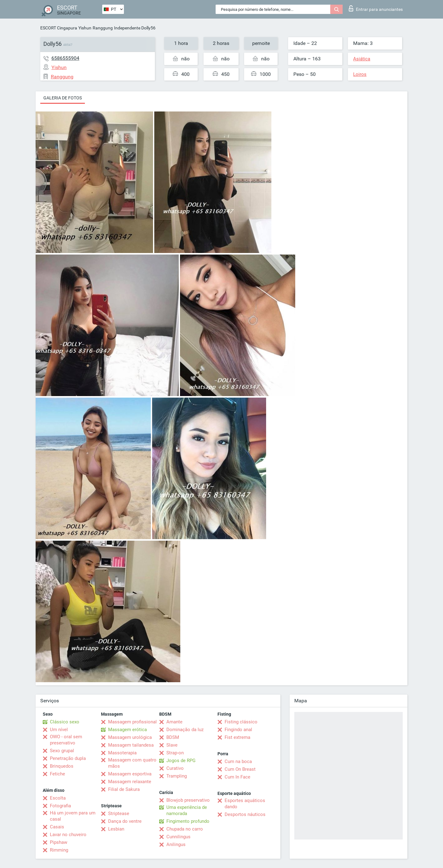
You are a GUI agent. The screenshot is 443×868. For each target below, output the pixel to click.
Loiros (360, 74)
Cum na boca (238, 761)
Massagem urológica (130, 737)
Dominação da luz (185, 730)
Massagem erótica (127, 730)
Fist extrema (237, 737)
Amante (174, 722)
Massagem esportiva (130, 774)
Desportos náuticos (245, 814)
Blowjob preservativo (188, 800)
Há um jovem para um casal (73, 816)
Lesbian (116, 829)
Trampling (177, 776)
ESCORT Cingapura (59, 28)
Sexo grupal (62, 751)
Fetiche (57, 774)
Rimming (59, 850)
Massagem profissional (132, 722)
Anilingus (176, 844)
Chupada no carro (185, 829)
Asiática (362, 59)
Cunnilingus (178, 837)
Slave (172, 745)
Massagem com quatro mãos (132, 763)
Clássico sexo (65, 722)
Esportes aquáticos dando (245, 804)
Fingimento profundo (188, 821)
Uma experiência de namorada (187, 810)
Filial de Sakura (124, 789)
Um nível (59, 730)
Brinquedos (62, 766)
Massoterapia (122, 753)
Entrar (376, 8)
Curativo (175, 768)
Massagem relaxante (130, 782)
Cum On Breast (240, 769)
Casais (57, 827)
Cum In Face (237, 777)
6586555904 (65, 58)
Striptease (119, 813)
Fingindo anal (238, 730)
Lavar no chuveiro (68, 835)
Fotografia (60, 806)
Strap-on (175, 753)
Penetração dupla (68, 758)
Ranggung (103, 28)
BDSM (173, 737)
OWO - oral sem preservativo (66, 740)
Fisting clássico (241, 722)
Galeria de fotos (63, 98)
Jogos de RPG (181, 761)
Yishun (85, 28)
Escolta (58, 798)
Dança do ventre (125, 821)
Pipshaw (59, 842)
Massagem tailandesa (131, 745)
